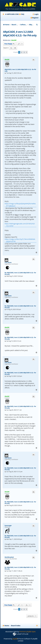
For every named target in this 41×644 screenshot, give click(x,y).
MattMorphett (9, 557)
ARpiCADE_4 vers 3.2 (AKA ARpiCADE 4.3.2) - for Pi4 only (20, 33)
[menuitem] (22, 14)
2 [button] (22, 52)
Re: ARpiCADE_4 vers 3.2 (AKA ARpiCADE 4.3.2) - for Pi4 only (20, 273)
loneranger (8, 526)
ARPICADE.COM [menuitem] (13, 14)
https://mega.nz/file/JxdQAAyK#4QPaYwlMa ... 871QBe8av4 (20, 205)
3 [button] (24, 52)
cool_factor (8, 263)
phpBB (15, 639)
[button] (27, 52)
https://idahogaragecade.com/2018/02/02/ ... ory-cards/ (20, 225)
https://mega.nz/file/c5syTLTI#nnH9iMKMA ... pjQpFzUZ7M (20, 240)
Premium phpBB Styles (27, 632)
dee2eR (14, 40)
